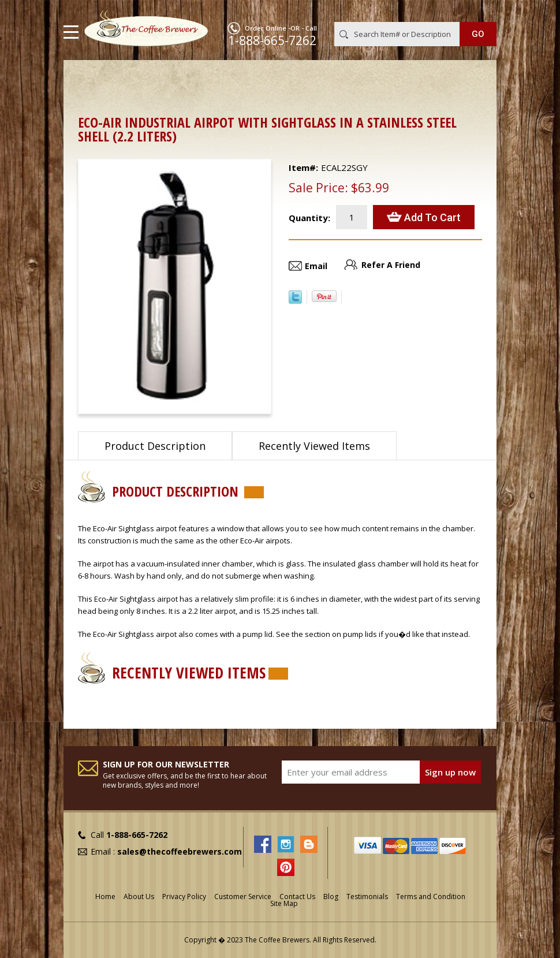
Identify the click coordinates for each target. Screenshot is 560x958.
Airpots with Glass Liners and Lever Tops (264, 78)
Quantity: (309, 218)
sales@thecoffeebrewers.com (180, 851)
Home (89, 78)
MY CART (480, 11)
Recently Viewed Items (314, 446)
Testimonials (367, 897)
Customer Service (243, 897)
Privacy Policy (184, 897)
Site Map (284, 903)
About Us (139, 897)
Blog (331, 897)
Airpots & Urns (145, 78)
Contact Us (297, 897)
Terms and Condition (431, 897)
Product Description (155, 446)
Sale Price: (318, 188)
